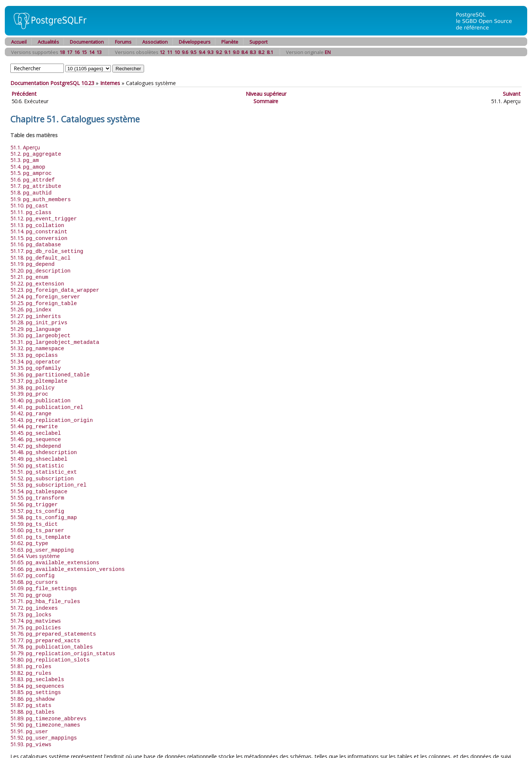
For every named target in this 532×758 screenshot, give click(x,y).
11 (170, 52)
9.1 (227, 52)
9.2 (219, 52)
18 (62, 52)
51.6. (33, 178)
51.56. (34, 484)
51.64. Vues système (35, 533)
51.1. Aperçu (25, 147)
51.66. (68, 546)
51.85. (36, 662)
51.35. (36, 356)
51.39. (29, 380)
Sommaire (266, 101)
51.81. (31, 637)
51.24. (45, 288)
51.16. (36, 239)
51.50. (37, 448)
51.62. (29, 521)
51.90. (45, 692)
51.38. (33, 374)
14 (92, 52)
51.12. (44, 215)
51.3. (25, 160)
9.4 (202, 52)
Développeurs (195, 42)
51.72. (34, 582)
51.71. (45, 576)
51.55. (37, 478)
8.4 (244, 52)
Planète (230, 42)
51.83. (37, 649)
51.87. (31, 674)
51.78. (52, 619)
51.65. (55, 539)
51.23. (55, 282)
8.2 (261, 52)
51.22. (37, 276)
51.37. (39, 368)
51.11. (31, 209)
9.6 (185, 52)
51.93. (31, 711)
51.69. (44, 564)
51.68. (34, 558)
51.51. (44, 454)
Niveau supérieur (266, 94)
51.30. (40, 325)
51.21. (29, 270)
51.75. (36, 601)
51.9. (41, 197)
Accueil (19, 42)
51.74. (36, 594)
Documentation (87, 42)
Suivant (512, 94)
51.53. (48, 466)
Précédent (24, 94)
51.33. (34, 343)
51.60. (37, 509)
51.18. (40, 252)
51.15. (39, 233)
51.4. (28, 166)
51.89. (48, 686)
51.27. (36, 307)
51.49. (39, 441)
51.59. (34, 503)
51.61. (40, 515)
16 (77, 52)
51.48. (44, 435)
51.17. (47, 245)
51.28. (39, 313)
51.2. (36, 154)
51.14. (39, 227)
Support (258, 42)
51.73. (31, 588)
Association (155, 42)
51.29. (36, 319)
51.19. (33, 258)
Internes (110, 83)
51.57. (37, 490)
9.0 (236, 52)
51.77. (45, 613)
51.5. (31, 172)
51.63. (42, 527)
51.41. (47, 392)
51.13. (37, 221)
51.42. (31, 398)
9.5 (193, 52)
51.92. (44, 705)
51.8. (31, 190)
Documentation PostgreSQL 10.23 (52, 83)
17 (69, 52)
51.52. (42, 460)
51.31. (55, 331)
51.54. (39, 472)
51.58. (44, 496)
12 (162, 52)
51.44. (34, 411)
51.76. (53, 607)
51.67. (33, 551)
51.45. (36, 417)
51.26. (31, 300)
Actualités (48, 42)
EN (328, 52)
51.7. (36, 184)
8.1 (270, 52)
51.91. (29, 699)
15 (84, 52)
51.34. (36, 350)
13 (99, 52)
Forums (123, 42)
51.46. (36, 423)
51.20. (40, 264)
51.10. (29, 202)
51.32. (37, 337)
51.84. (37, 656)
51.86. (33, 668)
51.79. (63, 625)
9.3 (210, 52)
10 (177, 52)
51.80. (50, 631)
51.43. (52, 405)
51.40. (40, 386)
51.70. (31, 570)
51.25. (44, 295)
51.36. (50, 362)
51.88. (33, 680)
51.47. (36, 429)
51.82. (31, 644)
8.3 (253, 52)
